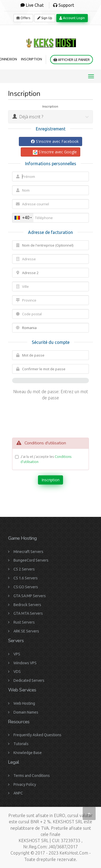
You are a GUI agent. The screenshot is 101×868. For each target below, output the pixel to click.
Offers (23, 18)
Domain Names (26, 712)
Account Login (72, 18)
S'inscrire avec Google (55, 152)
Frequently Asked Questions (37, 735)
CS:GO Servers (26, 587)
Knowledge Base (28, 753)
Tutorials (21, 744)
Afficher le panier (72, 60)
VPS (17, 654)
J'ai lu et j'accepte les (46, 459)
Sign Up (45, 18)
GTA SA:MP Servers (30, 596)
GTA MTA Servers (28, 613)
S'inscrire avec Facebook (55, 141)
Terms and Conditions (32, 776)
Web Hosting (24, 703)
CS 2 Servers (24, 569)
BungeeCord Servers (31, 560)
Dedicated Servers (29, 680)
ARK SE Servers (26, 631)
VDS (17, 672)
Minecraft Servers (28, 552)
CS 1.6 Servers (26, 578)
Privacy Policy (25, 784)
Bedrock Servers (27, 605)
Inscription (32, 59)
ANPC (18, 793)
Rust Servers (24, 622)
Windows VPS (25, 663)
